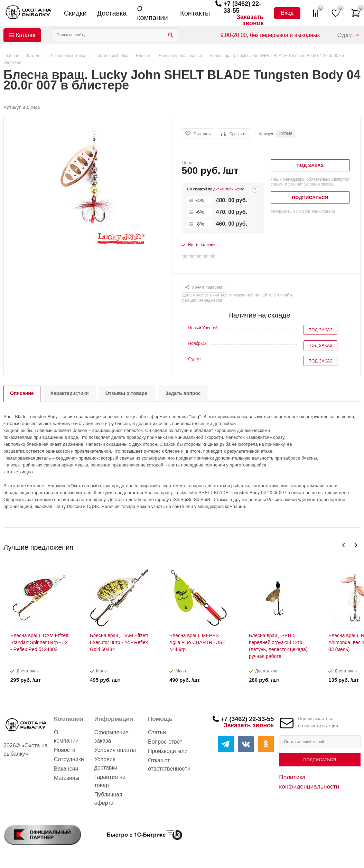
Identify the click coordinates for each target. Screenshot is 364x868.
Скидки (75, 13)
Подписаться (320, 760)
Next (356, 545)
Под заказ (320, 330)
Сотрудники (69, 759)
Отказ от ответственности (169, 765)
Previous (344, 545)
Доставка (112, 13)
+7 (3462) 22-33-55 (247, 719)
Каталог (26, 35)
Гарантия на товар (110, 781)
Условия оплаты (115, 750)
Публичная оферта (108, 799)
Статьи (157, 732)
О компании (152, 13)
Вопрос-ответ (165, 742)
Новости (65, 750)
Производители (168, 751)
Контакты (195, 13)
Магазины (67, 778)
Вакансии (66, 769)
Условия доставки (106, 763)
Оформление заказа (111, 737)
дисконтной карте (229, 189)
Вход (287, 13)
